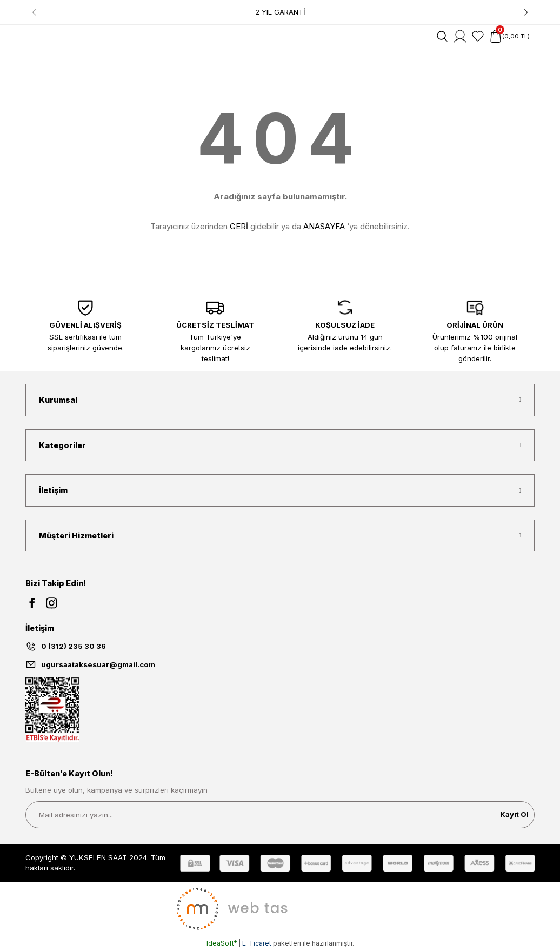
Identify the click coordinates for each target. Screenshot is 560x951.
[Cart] (509, 36)
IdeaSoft (222, 943)
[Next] (526, 12)
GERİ (239, 226)
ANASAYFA (324, 226)
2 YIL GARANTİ (280, 12)
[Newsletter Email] (280, 815)
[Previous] (34, 12)
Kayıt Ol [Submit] (514, 814)
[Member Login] (460, 36)
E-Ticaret (257, 943)
